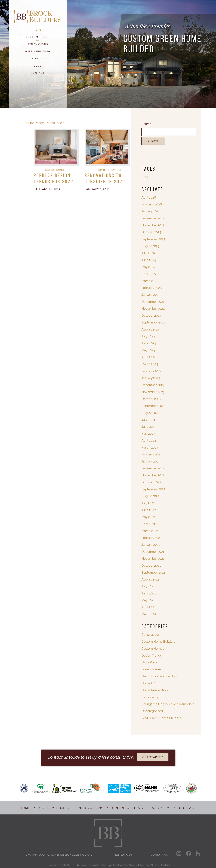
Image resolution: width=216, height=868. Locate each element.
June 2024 (149, 342)
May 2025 (148, 266)
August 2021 (150, 577)
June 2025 (149, 260)
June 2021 (149, 591)
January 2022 (151, 542)
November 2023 (153, 391)
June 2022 (149, 508)
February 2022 (151, 535)
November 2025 (153, 225)
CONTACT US (160, 851)
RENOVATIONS (38, 44)
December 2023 (153, 384)
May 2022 (148, 515)
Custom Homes (153, 646)
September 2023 (153, 404)
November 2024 (153, 308)
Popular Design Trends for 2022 (45, 123)
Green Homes (151, 666)
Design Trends (55, 172)
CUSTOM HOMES (38, 37)
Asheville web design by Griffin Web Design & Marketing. (124, 861)
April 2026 (149, 197)
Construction (151, 632)
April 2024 (149, 356)
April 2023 (149, 439)
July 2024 (148, 335)
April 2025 (149, 273)
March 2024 (150, 363)
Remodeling (150, 694)
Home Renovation (109, 172)
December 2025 (153, 218)
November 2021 (153, 556)
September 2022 (153, 487)
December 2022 (153, 466)
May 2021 (148, 598)
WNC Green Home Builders (161, 715)
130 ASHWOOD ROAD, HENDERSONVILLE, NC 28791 (59, 851)
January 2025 (151, 294)
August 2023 (150, 411)
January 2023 (151, 460)
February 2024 (151, 370)
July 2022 (148, 501)
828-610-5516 (123, 851)
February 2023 (151, 453)
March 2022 (150, 529)
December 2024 (153, 301)
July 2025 (148, 253)
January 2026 (151, 211)
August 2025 (150, 246)
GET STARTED (153, 754)
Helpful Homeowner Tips (160, 673)
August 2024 (150, 328)
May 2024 (148, 349)
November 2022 (153, 473)
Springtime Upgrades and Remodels (168, 701)
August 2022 (150, 494)
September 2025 (153, 239)
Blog (145, 177)
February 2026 (152, 204)
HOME (38, 30)
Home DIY (149, 680)
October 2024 (151, 315)
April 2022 (149, 522)
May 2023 (148, 432)
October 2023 (151, 397)
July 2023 (148, 418)
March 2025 (150, 280)
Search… (147, 124)
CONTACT (38, 73)
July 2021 (148, 584)
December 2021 (153, 549)
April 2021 (148, 604)
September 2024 (153, 322)
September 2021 (153, 570)
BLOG (38, 66)
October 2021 (151, 563)
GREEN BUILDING (38, 51)
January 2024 (151, 377)
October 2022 (151, 480)
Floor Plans (149, 659)
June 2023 (149, 425)
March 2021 (150, 611)
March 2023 (150, 446)
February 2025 (151, 287)
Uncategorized (152, 708)
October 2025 (151, 232)
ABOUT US (38, 59)
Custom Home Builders (158, 639)
